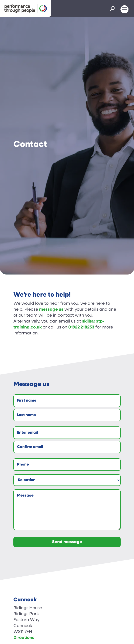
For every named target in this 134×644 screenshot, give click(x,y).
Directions (24, 638)
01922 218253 (81, 327)
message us (51, 310)
